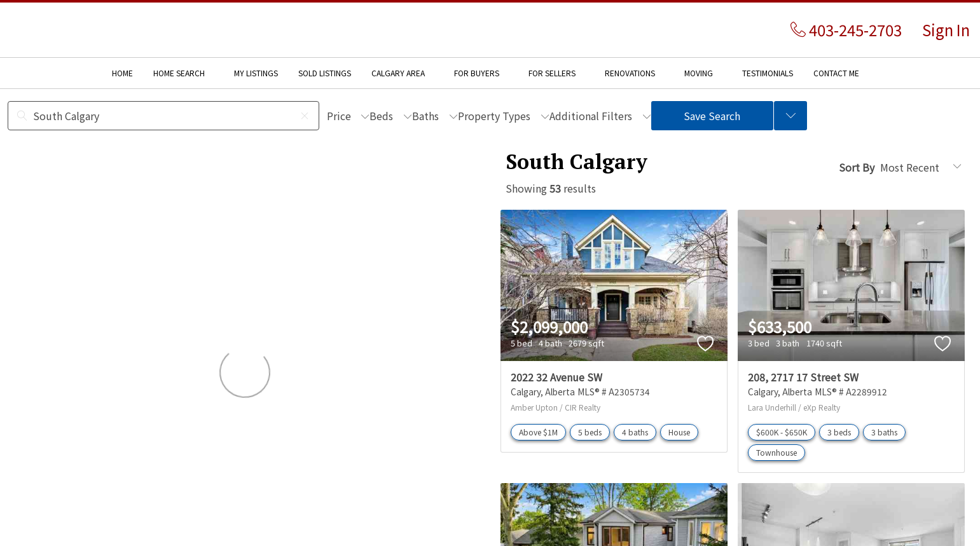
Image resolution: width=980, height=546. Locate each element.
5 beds (590, 432)
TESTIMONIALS (768, 73)
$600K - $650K (782, 432)
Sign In (946, 30)
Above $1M (538, 432)
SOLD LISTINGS (325, 73)
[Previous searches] (790, 116)
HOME (122, 73)
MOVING (699, 73)
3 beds (839, 432)
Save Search (712, 116)
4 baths (635, 432)
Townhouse (776, 452)
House (679, 432)
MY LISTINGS (256, 73)
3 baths (884, 432)
